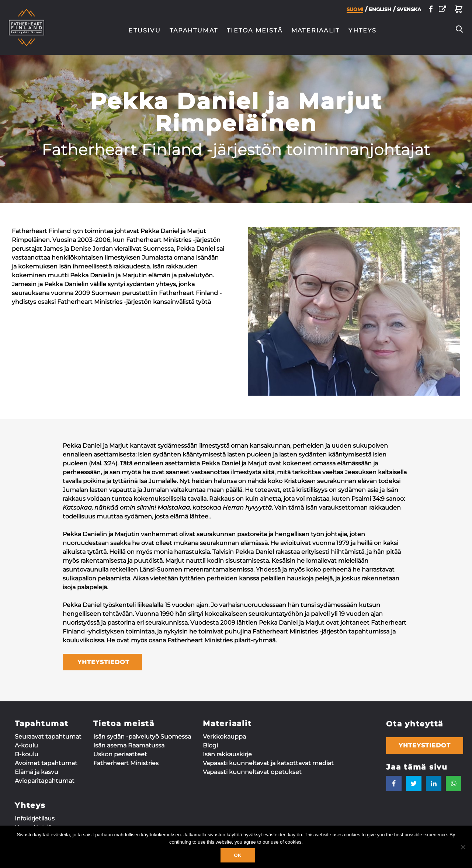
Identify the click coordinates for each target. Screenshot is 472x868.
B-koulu (27, 754)
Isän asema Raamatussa (129, 745)
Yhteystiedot (425, 745)
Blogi (210, 745)
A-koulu (26, 745)
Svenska (409, 11)
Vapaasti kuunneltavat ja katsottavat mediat (268, 763)
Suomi (355, 11)
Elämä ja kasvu (37, 772)
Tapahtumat (194, 30)
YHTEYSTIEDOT (102, 662)
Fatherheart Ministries (126, 763)
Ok (238, 855)
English (380, 11)
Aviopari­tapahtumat (45, 781)
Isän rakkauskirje (227, 754)
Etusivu (145, 30)
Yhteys (362, 30)
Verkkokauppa (224, 737)
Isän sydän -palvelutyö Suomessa (142, 737)
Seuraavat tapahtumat (48, 737)
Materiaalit (315, 30)
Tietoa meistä (255, 30)
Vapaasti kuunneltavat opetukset (252, 772)
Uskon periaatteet (120, 754)
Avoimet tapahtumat (46, 763)
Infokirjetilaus (35, 818)
